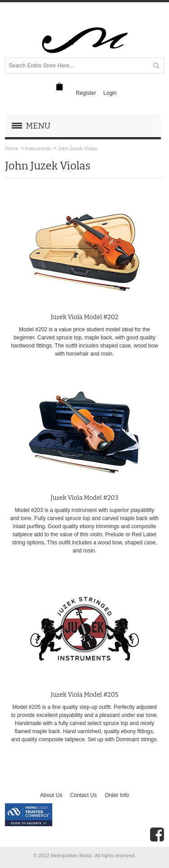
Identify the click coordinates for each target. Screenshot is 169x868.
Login (110, 93)
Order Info (117, 795)
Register (86, 93)
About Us (51, 795)
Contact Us (83, 795)
